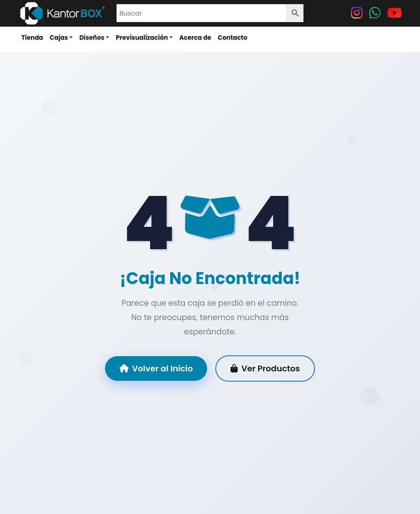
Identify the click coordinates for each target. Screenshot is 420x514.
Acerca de (195, 38)
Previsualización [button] (142, 38)
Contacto (233, 38)
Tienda (32, 38)
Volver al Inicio (156, 369)
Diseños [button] (92, 38)
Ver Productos (265, 369)
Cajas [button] (59, 38)
